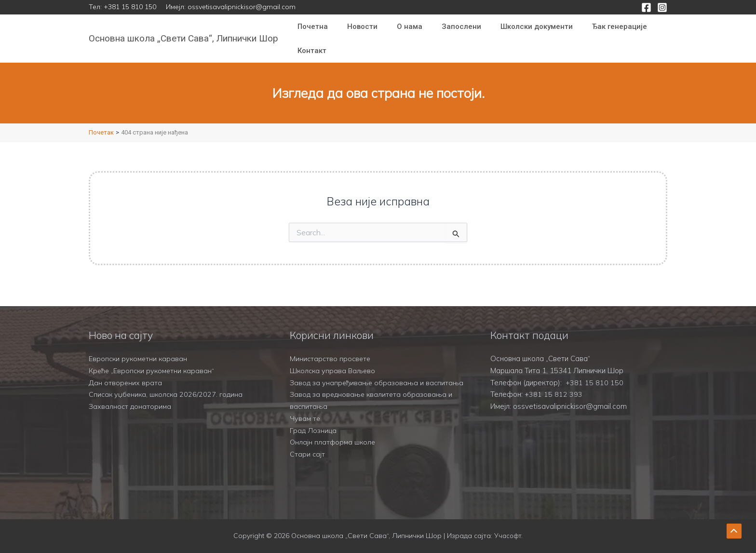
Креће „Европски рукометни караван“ (153, 358)
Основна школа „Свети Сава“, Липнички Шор (183, 38)
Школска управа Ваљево (334, 358)
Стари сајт (308, 454)
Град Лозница (313, 430)
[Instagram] (662, 7)
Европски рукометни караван (139, 346)
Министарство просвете (331, 346)
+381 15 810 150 (130, 7)
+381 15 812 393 (553, 383)
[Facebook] (646, 7)
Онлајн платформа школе (334, 442)
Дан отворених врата (126, 371)
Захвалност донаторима (131, 394)
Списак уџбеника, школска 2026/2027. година (167, 383)
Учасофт (508, 536)
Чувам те (305, 418)
